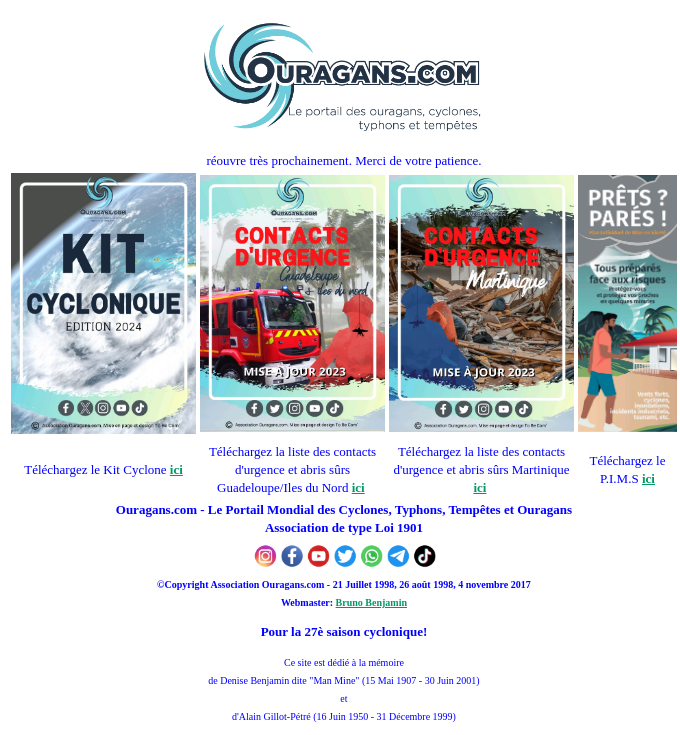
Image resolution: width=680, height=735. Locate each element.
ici (176, 469)
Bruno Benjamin (371, 602)
